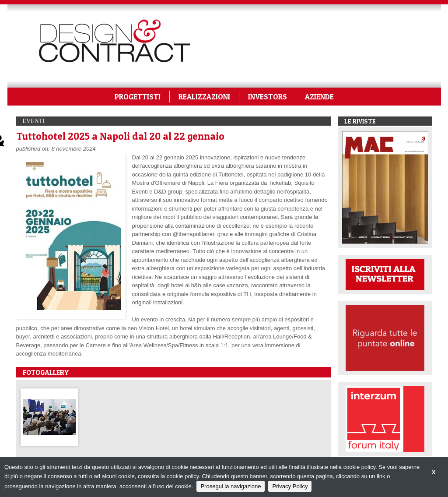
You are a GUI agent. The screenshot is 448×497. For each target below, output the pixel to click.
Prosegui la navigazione (231, 486)
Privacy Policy (290, 486)
